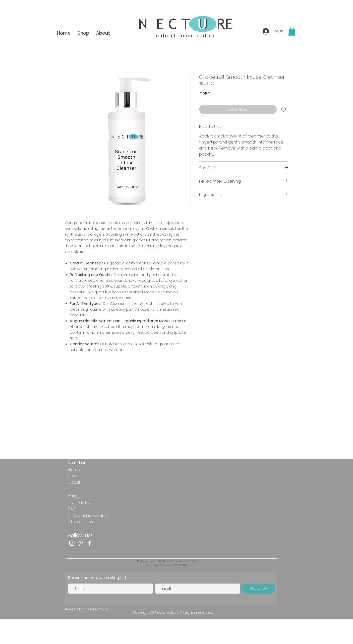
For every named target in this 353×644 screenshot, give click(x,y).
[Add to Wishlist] (284, 110)
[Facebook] (89, 543)
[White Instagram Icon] (72, 543)
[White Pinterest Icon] (81, 543)
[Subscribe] (258, 589)
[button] (292, 31)
